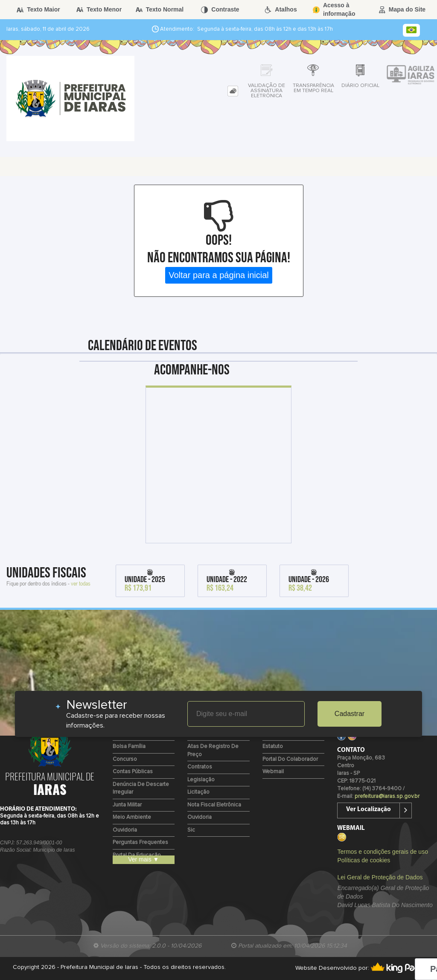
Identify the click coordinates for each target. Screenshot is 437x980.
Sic (191, 830)
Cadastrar (350, 714)
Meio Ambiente (132, 817)
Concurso (125, 759)
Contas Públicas (133, 772)
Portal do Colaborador (290, 759)
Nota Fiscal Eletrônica (214, 805)
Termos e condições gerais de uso (382, 852)
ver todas (81, 583)
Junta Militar (127, 805)
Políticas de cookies (364, 860)
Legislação (201, 780)
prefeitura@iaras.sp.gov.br (387, 796)
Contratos (200, 767)
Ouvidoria (125, 830)
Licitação (198, 792)
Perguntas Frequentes (140, 842)
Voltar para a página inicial (219, 275)
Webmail (273, 772)
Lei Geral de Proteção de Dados (380, 877)
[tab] (233, 91)
